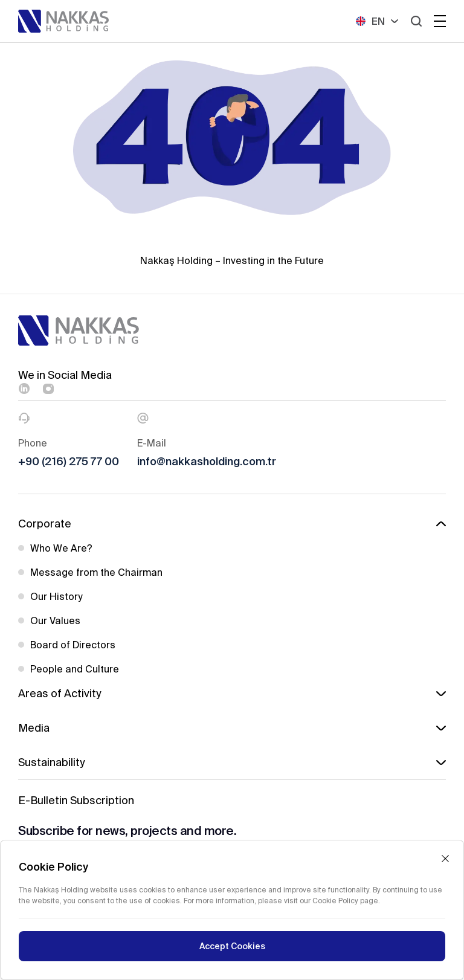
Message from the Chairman (96, 572)
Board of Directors (73, 645)
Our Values (55, 621)
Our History (56, 596)
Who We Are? (61, 548)
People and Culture (75, 669)
